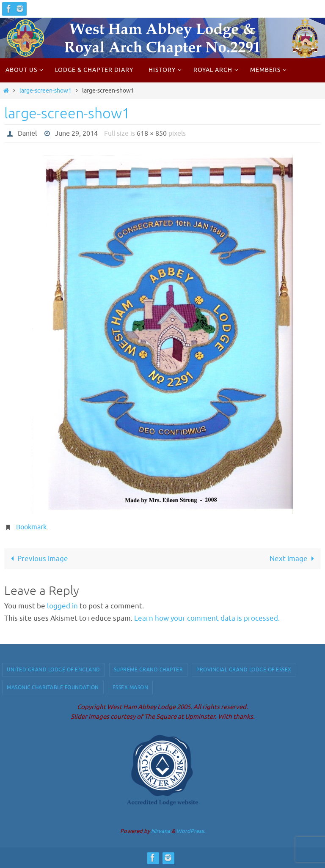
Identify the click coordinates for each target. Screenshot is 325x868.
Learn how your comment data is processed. (207, 618)
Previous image (38, 559)
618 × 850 (152, 134)
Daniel (27, 134)
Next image (294, 559)
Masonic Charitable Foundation (53, 687)
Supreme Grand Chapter (149, 670)
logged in (62, 606)
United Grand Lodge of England (54, 670)
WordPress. (191, 831)
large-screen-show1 (45, 91)
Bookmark (31, 527)
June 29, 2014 (76, 134)
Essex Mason (131, 687)
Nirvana (161, 831)
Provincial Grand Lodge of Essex (244, 670)
